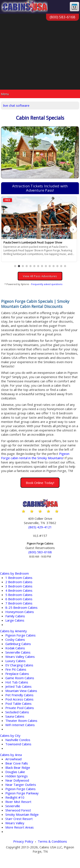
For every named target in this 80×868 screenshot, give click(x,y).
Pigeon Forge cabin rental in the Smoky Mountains (35, 456)
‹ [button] (7, 229)
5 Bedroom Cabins (19, 595)
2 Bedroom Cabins (19, 582)
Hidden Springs (17, 776)
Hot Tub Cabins (17, 682)
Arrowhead (13, 759)
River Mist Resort (18, 802)
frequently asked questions (47, 284)
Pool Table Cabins (18, 703)
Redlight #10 (15, 797)
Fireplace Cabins (17, 674)
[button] (15, 266)
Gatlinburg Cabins (18, 644)
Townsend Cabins (18, 744)
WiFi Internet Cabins (20, 725)
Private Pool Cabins (20, 708)
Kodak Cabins (15, 648)
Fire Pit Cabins (16, 669)
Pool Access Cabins (19, 699)
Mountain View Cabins (21, 691)
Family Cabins (15, 616)
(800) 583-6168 (63, 17)
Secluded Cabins (17, 712)
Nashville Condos (18, 740)
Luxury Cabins (15, 661)
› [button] (73, 229)
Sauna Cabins (15, 716)
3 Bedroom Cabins (19, 586)
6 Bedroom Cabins (19, 599)
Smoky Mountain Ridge (22, 814)
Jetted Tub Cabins (18, 686)
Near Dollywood (17, 780)
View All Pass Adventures (40, 276)
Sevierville (13, 806)
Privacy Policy (23, 841)
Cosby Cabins (15, 639)
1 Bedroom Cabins (19, 578)
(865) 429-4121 (40, 527)
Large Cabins (15, 620)
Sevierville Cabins (18, 652)
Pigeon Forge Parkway (22, 793)
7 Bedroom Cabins (19, 603)
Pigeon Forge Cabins (20, 635)
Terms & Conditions (52, 841)
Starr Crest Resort (19, 819)
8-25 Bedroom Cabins (21, 607)
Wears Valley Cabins (20, 657)
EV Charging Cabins (19, 665)
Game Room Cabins (20, 678)
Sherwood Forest (18, 810)
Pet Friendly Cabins (19, 695)
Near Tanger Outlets (21, 785)
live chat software (16, 105)
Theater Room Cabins (21, 721)
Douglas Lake (15, 772)
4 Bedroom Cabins (19, 590)
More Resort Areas (20, 827)
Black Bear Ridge (18, 768)
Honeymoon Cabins (20, 612)
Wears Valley (15, 823)
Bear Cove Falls (17, 763)
